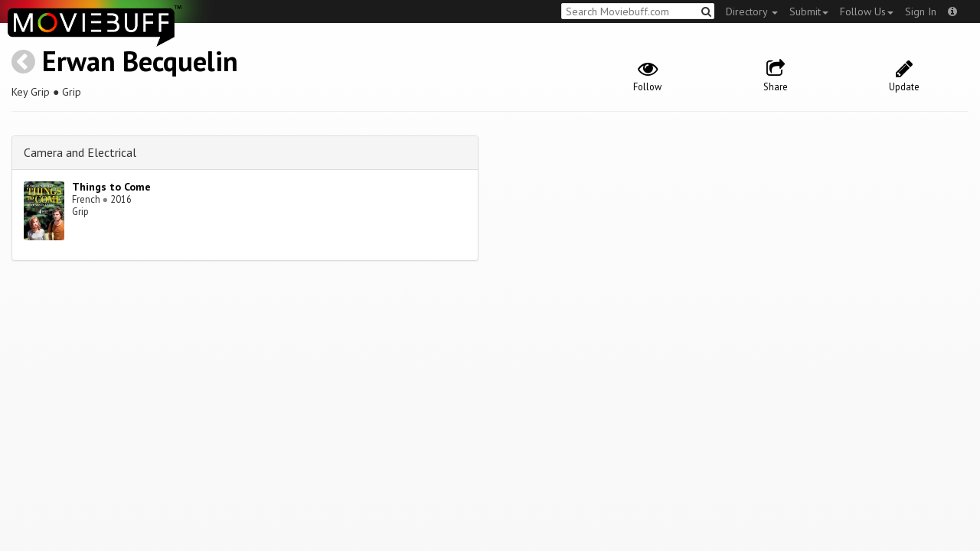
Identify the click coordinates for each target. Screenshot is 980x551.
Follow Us (867, 11)
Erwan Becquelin (140, 61)
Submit (809, 11)
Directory (752, 11)
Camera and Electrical (80, 152)
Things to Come (111, 187)
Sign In (921, 11)
